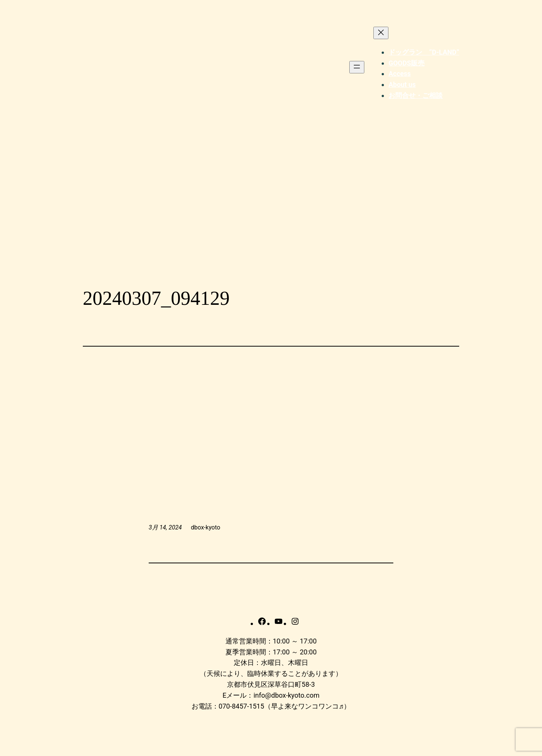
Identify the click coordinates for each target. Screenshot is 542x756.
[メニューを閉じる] (381, 33)
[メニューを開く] (357, 67)
